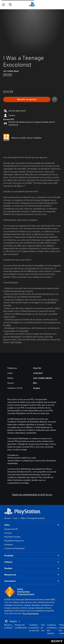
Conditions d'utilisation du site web (34, 628)
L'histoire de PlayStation (14, 548)
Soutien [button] (32, 568)
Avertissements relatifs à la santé (22, 458)
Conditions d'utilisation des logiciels (52, 629)
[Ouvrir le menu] (4, 5)
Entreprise (9, 544)
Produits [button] (32, 556)
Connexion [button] (32, 581)
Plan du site (43, 628)
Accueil (7, 518)
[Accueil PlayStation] (32, 5)
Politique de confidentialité (21, 626)
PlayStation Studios (12, 537)
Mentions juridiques (8, 626)
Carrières (8, 533)
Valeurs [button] (32, 562)
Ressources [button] (32, 575)
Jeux (15, 518)
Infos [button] (32, 525)
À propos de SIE (11, 529)
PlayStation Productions (14, 541)
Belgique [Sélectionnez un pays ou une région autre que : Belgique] (13, 621)
